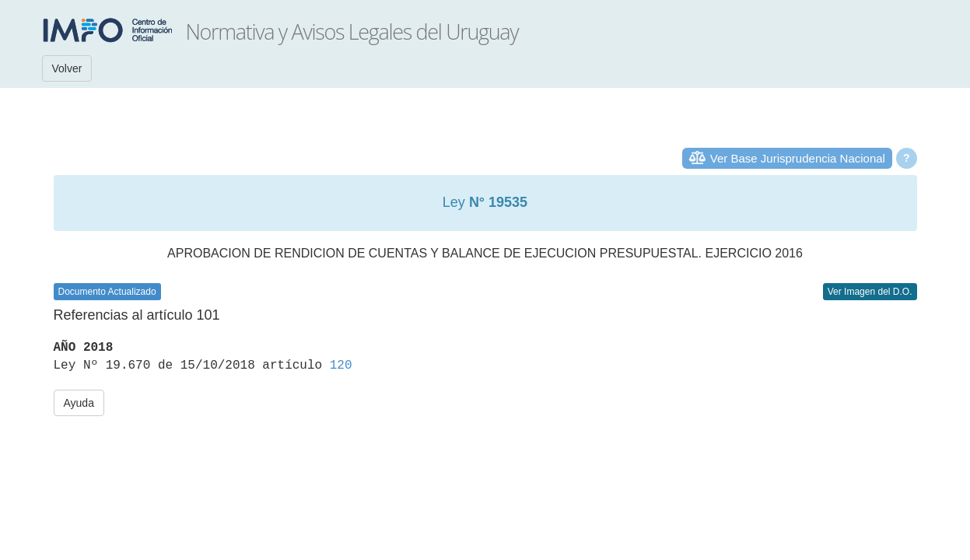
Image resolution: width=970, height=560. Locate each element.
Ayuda (79, 403)
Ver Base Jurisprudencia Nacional (798, 158)
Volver (67, 68)
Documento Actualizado (107, 292)
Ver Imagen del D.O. (870, 292)
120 (341, 366)
